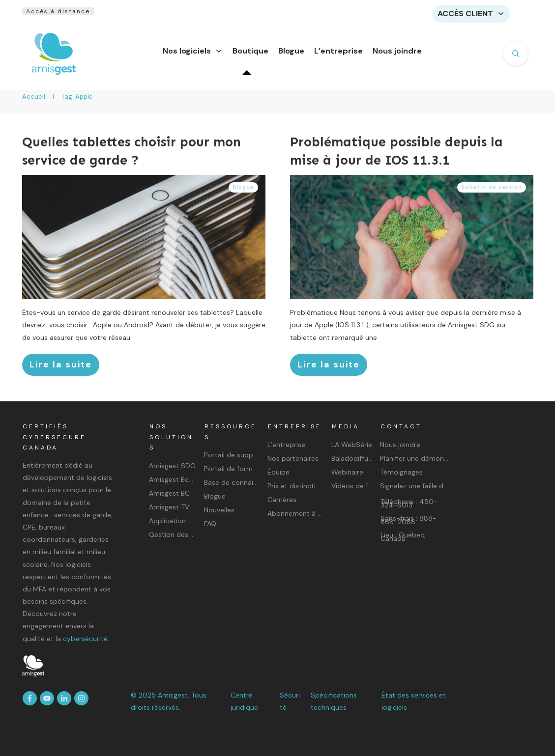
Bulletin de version (492, 193)
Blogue (243, 193)
